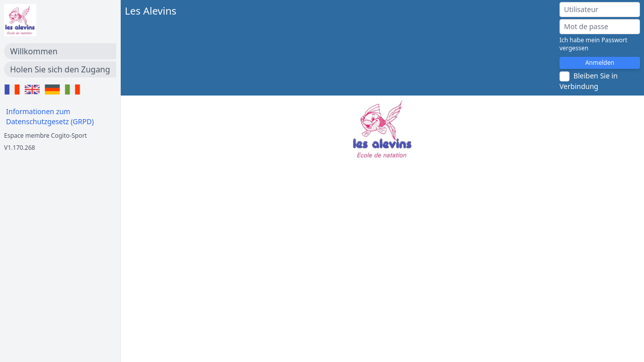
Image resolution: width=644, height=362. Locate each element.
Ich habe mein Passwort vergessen (593, 44)
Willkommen (34, 51)
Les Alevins (151, 11)
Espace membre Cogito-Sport (46, 135)
